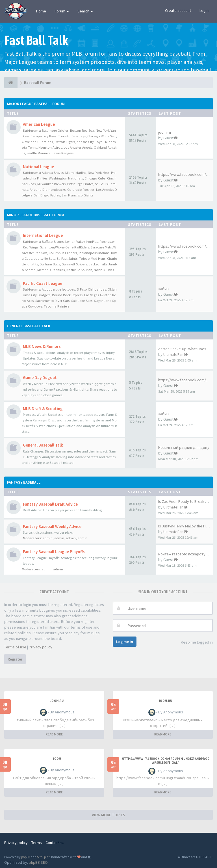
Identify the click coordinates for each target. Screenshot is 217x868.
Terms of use (15, 647)
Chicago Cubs (95, 178)
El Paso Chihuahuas (91, 289)
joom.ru (165, 132)
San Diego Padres (47, 195)
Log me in (125, 642)
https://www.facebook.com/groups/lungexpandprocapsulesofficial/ (165, 761)
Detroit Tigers (65, 142)
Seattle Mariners (38, 153)
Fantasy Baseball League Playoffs (54, 552)
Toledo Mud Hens (92, 258)
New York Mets (99, 173)
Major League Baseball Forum (36, 104)
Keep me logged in (194, 643)
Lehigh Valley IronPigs (82, 242)
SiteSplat (43, 857)
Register (15, 659)
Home (41, 11)
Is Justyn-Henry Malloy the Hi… (184, 526)
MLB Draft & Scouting (43, 409)
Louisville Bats (44, 258)
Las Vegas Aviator (97, 295)
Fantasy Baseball (24, 482)
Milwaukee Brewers (51, 184)
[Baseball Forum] (11, 83)
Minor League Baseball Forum (36, 215)
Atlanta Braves (53, 173)
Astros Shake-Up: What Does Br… (186, 349)
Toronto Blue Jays (72, 136)
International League (43, 235)
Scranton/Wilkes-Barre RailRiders (65, 247)
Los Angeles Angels (78, 147)
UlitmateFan (173, 507)
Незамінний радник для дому (184, 447)
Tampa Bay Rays (44, 136)
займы (164, 289)
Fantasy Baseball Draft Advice (50, 504)
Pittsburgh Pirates (80, 184)
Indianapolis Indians (94, 253)
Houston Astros (50, 147)
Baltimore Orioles (55, 130)
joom (57, 759)
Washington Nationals (66, 178)
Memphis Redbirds (51, 270)
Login (204, 10)
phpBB (26, 857)
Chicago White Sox (102, 136)
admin (48, 538)
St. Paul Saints (67, 258)
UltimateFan (173, 354)
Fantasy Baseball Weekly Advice (52, 526)
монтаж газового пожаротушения (188, 554)
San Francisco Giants (77, 195)
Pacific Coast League (43, 283)
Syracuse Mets (101, 247)
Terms (37, 843)
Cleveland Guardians (37, 142)
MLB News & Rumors (42, 346)
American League (39, 124)
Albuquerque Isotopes (58, 289)
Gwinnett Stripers (74, 264)
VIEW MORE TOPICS (108, 815)
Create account (178, 10)
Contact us (55, 843)
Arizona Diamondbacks (48, 190)
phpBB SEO (38, 862)
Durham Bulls (50, 264)
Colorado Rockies (81, 190)
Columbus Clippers (63, 253)
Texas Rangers (63, 153)
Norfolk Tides (104, 270)
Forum (62, 11)
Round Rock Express (67, 295)
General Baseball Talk (29, 326)
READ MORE (54, 734)
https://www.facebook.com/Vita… (187, 174)
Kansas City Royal (90, 142)
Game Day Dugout (40, 377)
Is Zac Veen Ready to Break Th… (185, 501)
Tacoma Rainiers (57, 306)
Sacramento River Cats (52, 301)
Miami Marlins (76, 173)
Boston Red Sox (82, 130)
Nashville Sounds (79, 270)
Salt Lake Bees (82, 301)
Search (85, 11)
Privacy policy (41, 647)
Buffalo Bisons (53, 242)
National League (38, 167)
